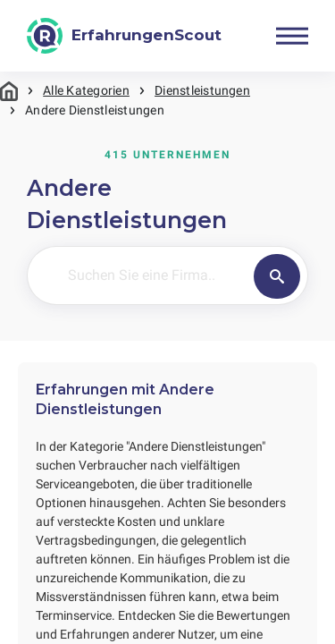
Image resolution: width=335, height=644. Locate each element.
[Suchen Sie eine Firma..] (179, 275)
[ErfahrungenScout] (124, 36)
